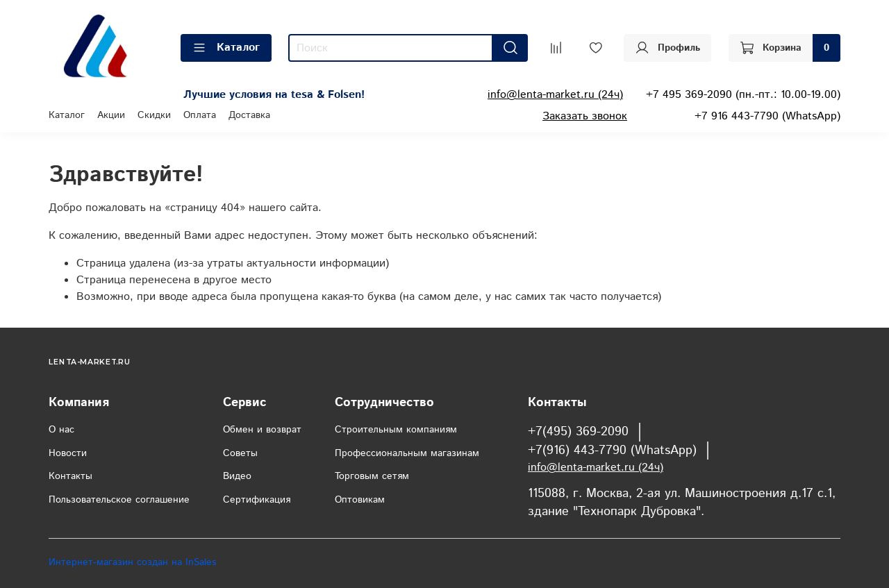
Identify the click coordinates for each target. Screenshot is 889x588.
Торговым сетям (372, 476)
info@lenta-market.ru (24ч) (555, 95)
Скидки (154, 115)
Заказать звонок (585, 116)
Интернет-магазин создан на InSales (132, 562)
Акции (111, 115)
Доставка (249, 115)
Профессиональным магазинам (407, 453)
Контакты (70, 476)
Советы (240, 453)
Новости (68, 453)
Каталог (226, 48)
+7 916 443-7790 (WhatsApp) (767, 116)
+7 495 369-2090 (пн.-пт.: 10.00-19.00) (743, 95)
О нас (61, 430)
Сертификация (257, 500)
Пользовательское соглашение (119, 500)
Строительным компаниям (396, 430)
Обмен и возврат (262, 430)
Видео (237, 476)
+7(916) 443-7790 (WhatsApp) (612, 451)
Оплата (200, 115)
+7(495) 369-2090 (578, 432)
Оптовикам (360, 500)
